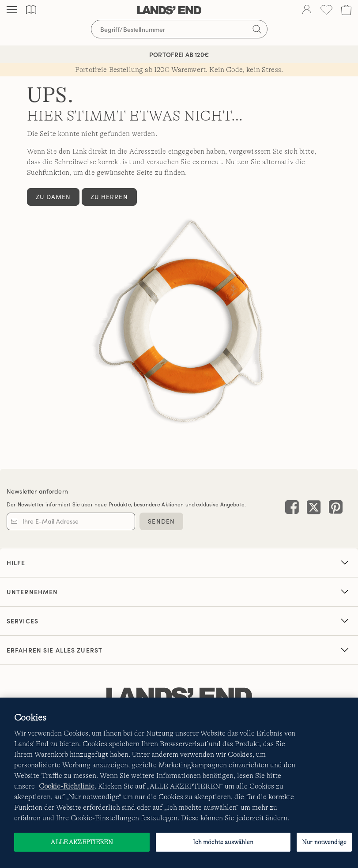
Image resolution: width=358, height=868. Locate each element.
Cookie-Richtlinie (67, 786)
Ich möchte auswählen (223, 842)
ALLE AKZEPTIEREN (82, 842)
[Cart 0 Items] (346, 10)
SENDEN (161, 521)
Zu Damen (53, 197)
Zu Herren (109, 197)
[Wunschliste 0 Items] (326, 10)
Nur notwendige (324, 842)
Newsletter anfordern (37, 491)
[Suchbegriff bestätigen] (257, 29)
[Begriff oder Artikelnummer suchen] (179, 29)
